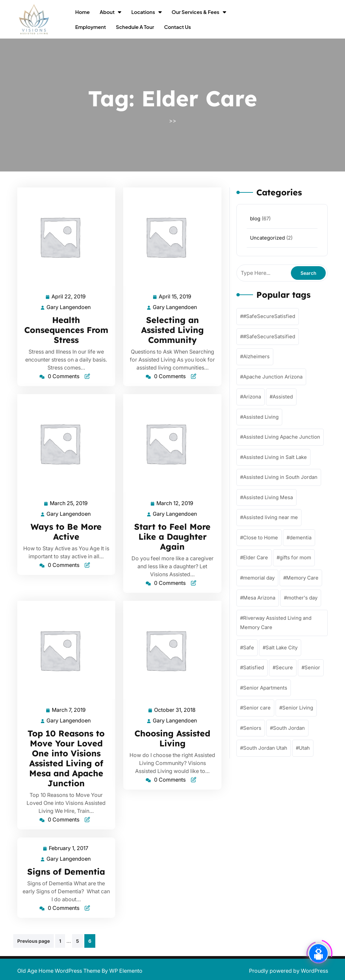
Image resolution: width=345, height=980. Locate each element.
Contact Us (177, 27)
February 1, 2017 (69, 848)
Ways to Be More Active (66, 532)
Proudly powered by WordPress (289, 971)
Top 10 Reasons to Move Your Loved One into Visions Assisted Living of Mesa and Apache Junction (66, 758)
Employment (90, 27)
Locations (143, 12)
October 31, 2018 (175, 710)
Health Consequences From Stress (66, 330)
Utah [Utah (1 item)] (304, 748)
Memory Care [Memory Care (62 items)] (302, 578)
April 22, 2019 (69, 297)
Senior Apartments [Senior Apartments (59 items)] (265, 688)
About (107, 12)
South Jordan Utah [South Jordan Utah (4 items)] (265, 748)
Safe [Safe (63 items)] (249, 648)
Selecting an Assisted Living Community (172, 330)
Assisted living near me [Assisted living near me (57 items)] (270, 517)
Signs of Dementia (66, 871)
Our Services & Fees (196, 12)
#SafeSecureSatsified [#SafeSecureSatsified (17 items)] (269, 336)
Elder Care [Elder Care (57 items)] (256, 557)
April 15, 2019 (175, 297)
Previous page (34, 941)
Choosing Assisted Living (172, 738)
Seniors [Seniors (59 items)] (252, 728)
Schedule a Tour (135, 27)
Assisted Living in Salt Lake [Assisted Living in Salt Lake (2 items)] (275, 457)
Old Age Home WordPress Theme (59, 971)
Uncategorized (267, 238)
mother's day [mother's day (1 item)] (302, 598)
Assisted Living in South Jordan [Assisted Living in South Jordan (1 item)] (280, 477)
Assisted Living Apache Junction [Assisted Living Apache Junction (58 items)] (282, 437)
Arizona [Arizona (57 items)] (252, 397)
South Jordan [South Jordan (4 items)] (289, 728)
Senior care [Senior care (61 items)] (257, 708)
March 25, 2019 (69, 503)
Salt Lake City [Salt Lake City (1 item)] (282, 648)
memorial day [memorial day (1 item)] (259, 578)
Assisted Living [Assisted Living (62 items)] (261, 417)
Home (82, 12)
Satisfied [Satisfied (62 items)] (254, 667)
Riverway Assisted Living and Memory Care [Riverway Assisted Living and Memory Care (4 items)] (276, 623)
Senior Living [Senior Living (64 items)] (298, 708)
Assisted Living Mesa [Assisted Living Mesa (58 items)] (268, 497)
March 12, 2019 (175, 503)
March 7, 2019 (69, 710)
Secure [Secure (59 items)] (284, 667)
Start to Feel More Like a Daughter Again (172, 537)
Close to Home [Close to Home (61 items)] (260, 538)
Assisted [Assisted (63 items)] (283, 397)
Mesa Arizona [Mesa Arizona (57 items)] (259, 598)
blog (255, 218)
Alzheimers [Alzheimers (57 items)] (256, 356)
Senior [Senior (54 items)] (312, 667)
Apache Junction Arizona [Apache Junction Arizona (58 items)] (273, 377)
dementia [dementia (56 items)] (301, 538)
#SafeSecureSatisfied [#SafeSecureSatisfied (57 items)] (269, 316)
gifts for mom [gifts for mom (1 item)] (295, 557)
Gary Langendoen (69, 307)
